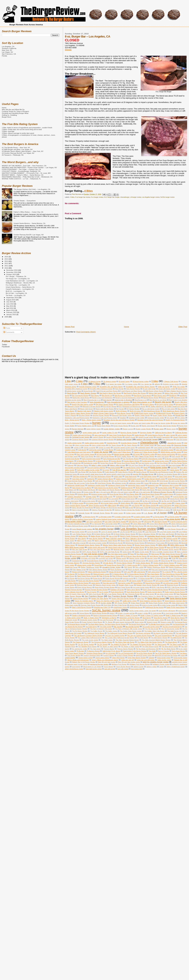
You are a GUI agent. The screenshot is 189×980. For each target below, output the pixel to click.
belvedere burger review (73, 400)
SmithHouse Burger (136, 607)
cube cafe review (182, 450)
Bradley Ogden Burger (142, 415)
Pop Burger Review (84, 579)
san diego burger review (165, 594)
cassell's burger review (146, 437)
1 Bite (68, 381)
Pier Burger (71, 574)
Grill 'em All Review (102, 481)
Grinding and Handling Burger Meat (15, 113)
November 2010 (12, 272)
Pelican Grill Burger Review (97, 572)
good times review (78, 479)
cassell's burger (130, 437)
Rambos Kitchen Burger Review (78, 583)
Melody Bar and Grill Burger (161, 541)
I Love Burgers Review (162, 497)
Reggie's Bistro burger (126, 585)
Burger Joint (135, 426)
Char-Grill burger (168, 440)
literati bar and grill (97, 526)
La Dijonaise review (105, 517)
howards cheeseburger (75, 497)
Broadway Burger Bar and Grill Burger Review (119, 420)
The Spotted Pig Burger (119, 644)
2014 (7, 259)
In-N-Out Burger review (81, 499)
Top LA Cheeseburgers (126, 653)
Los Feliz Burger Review (173, 529)
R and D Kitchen (175, 579)
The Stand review (176, 644)
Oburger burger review (137, 558)
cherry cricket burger (82, 445)
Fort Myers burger (119, 470)
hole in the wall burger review (123, 492)
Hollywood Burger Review (163, 492)
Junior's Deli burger (165, 506)
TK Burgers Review (93, 651)
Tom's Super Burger (178, 651)
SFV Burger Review (121, 603)
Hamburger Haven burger (116, 485)
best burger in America (123, 400)
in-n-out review (114, 499)
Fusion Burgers (110, 472)
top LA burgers (111, 653)
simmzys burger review (150, 605)
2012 (7, 263)
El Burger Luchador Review (174, 459)
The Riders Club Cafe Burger (125, 642)
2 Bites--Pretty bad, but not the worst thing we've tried (22, 129)
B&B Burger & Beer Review (154, 391)
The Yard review (95, 649)
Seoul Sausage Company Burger (151, 601)
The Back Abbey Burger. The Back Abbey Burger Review (107, 624)
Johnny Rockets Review (96, 506)
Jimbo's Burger (126, 503)
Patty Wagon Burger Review (98, 570)
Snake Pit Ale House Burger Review (77, 611)
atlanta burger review (74, 391)
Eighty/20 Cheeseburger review (152, 459)
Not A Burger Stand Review (159, 556)
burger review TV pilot (110, 433)
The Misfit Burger (176, 638)
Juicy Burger (135, 506)
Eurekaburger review (90, 463)
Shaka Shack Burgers (138, 603)
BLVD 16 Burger (121, 411)
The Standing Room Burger (87, 647)
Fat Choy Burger (162, 463)
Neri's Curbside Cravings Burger (163, 552)
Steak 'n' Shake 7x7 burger (129, 615)
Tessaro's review (166, 622)
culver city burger (101, 452)
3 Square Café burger (171, 381)
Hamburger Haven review (136, 485)
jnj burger (155, 503)
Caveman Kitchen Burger (80, 440)
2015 (7, 257)
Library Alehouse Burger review (77, 526)
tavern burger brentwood (124, 622)
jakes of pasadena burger (107, 501)
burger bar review (179, 423)
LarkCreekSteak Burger (132, 519)
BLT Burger (120, 409)
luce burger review (78, 532)
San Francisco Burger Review (121, 596)
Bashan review (166, 398)
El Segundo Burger (102, 461)
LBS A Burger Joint (135, 522)
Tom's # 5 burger (164, 651)
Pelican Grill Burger (78, 572)
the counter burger (132, 627)
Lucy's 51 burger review (109, 532)
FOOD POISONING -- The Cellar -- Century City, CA (21, 169)
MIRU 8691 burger (177, 545)
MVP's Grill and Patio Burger (110, 552)
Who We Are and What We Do (13, 109)
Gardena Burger (141, 472)
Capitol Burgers (139, 435)
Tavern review (139, 622)
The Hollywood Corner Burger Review (120, 633)
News (132, 554)
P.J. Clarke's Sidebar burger (149, 565)
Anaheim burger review (171, 384)
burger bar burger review (162, 423)
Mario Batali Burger (156, 539)
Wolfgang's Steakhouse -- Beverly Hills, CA (20, 283)
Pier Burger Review (84, 574)
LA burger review (136, 197)
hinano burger (76, 492)
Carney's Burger (98, 437)
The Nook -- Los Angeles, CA (16, 295)
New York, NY (7, 50)
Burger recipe (171, 429)
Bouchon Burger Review (101, 415)
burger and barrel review (142, 423)
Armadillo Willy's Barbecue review (101, 389)
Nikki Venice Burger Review (171, 554)
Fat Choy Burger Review (179, 463)
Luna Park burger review (168, 532)
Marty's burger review (84, 541)
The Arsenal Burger (181, 622)
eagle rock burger (163, 457)
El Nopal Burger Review (85, 461)
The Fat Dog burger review (170, 629)
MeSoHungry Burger (116, 543)
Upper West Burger (118, 658)
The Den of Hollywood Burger (172, 627)
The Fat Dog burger (152, 629)
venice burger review (180, 658)
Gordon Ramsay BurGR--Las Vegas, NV (29, 235)
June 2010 (10, 304)
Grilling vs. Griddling (9, 115)
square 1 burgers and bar (126, 613)
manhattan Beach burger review (159, 536)
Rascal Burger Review (153, 583)
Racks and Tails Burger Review (89, 581)
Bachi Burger (72, 393)
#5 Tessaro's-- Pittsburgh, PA (13, 155)
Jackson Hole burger (72, 501)
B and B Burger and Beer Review (107, 391)
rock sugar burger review (141, 587)
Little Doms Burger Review (155, 526)
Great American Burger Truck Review (80, 481)
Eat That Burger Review (131, 459)
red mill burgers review (171, 583)
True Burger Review (74, 656)
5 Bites (97, 384)
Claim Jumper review (164, 445)
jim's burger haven (92, 503)
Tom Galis (152, 651)
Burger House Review (121, 426)
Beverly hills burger (163, 402)
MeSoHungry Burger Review (135, 543)
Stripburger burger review (88, 620)
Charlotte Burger (112, 443)
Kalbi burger (129, 508)
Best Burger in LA (141, 400)
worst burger (76, 667)
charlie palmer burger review (94, 443)
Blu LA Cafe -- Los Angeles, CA (16, 293)
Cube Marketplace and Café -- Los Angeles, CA (22, 281)
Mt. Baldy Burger (138, 550)
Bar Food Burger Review (80, 396)
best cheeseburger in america (118, 402)
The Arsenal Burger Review (76, 624)
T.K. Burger (109, 622)
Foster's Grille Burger (136, 470)
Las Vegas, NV (7, 52)
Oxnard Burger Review (114, 565)
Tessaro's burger (152, 622)
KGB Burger (177, 510)
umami (183, 656)
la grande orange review (142, 517)
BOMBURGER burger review (143, 413)
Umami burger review (85, 658)
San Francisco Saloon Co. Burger (149, 596)
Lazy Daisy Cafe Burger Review (115, 522)
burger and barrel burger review (120, 423)
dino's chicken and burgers (166, 454)
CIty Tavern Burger (115, 445)
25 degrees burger (94, 381)
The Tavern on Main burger (109, 647)
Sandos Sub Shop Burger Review (123, 599)
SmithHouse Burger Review (154, 607)
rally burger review (135, 581)
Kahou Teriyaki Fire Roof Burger (83, 508)
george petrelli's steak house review (118, 474)
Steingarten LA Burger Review (129, 618)
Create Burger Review (123, 450)
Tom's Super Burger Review (74, 653)
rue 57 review (104, 592)
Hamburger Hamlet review (96, 485)
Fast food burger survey (146, 463)
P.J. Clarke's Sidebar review (170, 565)
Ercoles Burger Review (132, 461)
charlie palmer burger (74, 443)
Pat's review (139, 567)
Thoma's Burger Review (125, 649)
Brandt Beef (180, 415)
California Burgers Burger (163, 433)
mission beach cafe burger (96, 547)
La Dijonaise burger (89, 517)
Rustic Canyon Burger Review (175, 592)
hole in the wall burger (103, 492)
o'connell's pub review (88, 558)
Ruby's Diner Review (178, 590)
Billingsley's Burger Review (91, 407)
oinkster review (153, 561)
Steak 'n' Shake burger (173, 615)
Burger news (159, 429)
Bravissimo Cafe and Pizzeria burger (77, 418)
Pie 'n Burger (167, 572)
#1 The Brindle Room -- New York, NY (16, 147)
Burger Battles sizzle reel (86, 426)
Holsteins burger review (99, 494)
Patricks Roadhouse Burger (156, 567)
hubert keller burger (106, 497)
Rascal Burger (138, 583)
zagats (162, 667)
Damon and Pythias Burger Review (146, 452)
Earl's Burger (176, 457)
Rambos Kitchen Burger (179, 581)
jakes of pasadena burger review (129, 501)
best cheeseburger (97, 402)
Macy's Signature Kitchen (147, 534)
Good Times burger (166, 477)
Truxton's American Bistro (92, 656)
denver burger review (122, 454)
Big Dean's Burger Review (105, 404)
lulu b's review (137, 532)
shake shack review (71, 605)
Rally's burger (148, 581)
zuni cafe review (123, 669)
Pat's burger (128, 567)
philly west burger (139, 572)
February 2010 (12, 312)
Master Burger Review (141, 541)
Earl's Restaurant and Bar (112, 459)
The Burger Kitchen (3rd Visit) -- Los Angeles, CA (32, 189)
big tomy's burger (148, 404)
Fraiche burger (174, 470)
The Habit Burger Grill (175, 631)
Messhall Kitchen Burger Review (89, 545)
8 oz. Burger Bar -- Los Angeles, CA (18, 285)
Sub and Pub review (123, 620)
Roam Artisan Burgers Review (105, 587)
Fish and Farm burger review (156, 465)
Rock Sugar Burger (124, 587)
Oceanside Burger (78, 561)
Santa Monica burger (156, 598)
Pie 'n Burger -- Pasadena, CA (16, 276)
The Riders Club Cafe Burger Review (150, 642)
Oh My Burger (111, 561)
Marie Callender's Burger (114, 539)
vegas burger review (164, 658)
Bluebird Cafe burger (84, 411)
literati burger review (112, 526)
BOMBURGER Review (164, 413)
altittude (157, 384)
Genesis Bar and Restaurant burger (161, 472)
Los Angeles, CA (8, 46)
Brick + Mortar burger (72, 420)
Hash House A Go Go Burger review (106, 488)
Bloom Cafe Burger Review (105, 409)
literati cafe (125, 526)
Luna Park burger (151, 532)
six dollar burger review (168, 605)
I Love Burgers (146, 497)
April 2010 (10, 308)
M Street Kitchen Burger (102, 534)
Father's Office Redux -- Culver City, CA (28, 212)
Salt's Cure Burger (95, 594)
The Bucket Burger (179, 624)
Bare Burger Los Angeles (123, 396)
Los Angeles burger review (151, 197)
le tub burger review (111, 524)
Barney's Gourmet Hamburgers (102, 398)
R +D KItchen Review (160, 579)
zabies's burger (139, 667)
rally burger (122, 581)
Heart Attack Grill (71, 490)
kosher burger (118, 513)
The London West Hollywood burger (90, 638)
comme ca (77, 448)
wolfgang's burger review (161, 664)
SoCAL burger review (167, 197)
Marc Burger (82, 539)
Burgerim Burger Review (129, 433)
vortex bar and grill (128, 660)
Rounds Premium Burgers (73, 590)
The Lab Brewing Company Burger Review (88, 636)
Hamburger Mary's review (170, 485)
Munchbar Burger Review (170, 550)
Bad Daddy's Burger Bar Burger (110, 393)
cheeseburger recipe (174, 443)
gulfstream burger (120, 483)
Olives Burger (166, 561)
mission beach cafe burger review (119, 547)
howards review (91, 497)
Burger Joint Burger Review (167, 426)
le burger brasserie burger (179, 522)
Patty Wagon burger (79, 570)
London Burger (172, 526)
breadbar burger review (137, 418)
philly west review (154, 572)
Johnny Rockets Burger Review (75, 506)
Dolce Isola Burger (87, 457)
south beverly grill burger (167, 611)
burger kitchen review (112, 429)
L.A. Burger (149, 513)
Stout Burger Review (161, 618)
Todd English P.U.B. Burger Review (134, 651)
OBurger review (152, 558)
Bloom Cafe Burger (87, 409)
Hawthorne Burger (127, 488)
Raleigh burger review (109, 581)
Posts (7, 328)
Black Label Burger (71, 409)
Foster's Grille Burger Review (156, 470)
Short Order (107, 605)
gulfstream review (135, 483)
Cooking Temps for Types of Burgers (15, 111)
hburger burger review (165, 488)
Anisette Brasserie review (88, 387)
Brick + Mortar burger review (91, 420)
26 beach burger (124, 381)
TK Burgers (80, 651)
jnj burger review (166, 503)
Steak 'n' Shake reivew (91, 618)
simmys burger (134, 605)
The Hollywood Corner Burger (94, 633)
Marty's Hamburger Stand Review (106, 541)
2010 (7, 268)
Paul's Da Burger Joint (118, 570)
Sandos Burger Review (80, 599)
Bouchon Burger (84, 415)
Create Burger (109, 450)
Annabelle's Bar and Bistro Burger (111, 387)
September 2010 (12, 298)
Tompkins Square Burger (94, 653)
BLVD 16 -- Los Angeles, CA (15, 291)
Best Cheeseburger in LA (92, 400)
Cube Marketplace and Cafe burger (79, 452)
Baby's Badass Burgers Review (177, 391)
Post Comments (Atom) (86, 332)
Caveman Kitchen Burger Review (102, 440)
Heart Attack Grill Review (131, 490)
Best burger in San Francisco (77, 402)
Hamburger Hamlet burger (76, 485)
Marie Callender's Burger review (136, 539)
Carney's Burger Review (114, 437)
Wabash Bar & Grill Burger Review (84, 662)
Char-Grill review (182, 440)
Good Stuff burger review (148, 477)
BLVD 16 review (135, 411)
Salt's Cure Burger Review (113, 594)
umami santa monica (102, 658)
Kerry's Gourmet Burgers (81, 510)
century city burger (124, 439)
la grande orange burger (123, 517)
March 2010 (11, 310)
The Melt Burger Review (159, 638)
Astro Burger (119, 389)
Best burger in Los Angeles (178, 400)
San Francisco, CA (9, 54)
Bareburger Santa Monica (81, 398)
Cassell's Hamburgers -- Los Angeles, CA (20, 289)
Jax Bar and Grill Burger (150, 501)
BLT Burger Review (133, 409)
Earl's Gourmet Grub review (91, 459)
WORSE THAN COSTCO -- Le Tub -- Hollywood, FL (21, 179)
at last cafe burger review (167, 389)
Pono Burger (167, 576)
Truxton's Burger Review (125, 656)
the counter (118, 627)
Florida (145, 468)
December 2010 (12, 270)
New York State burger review (118, 554)
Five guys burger (175, 465)
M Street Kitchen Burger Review (125, 534)
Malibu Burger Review (98, 536)
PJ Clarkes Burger (118, 574)
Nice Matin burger (143, 554)
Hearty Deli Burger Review (166, 490)
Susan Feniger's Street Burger (92, 622)
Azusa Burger (88, 391)
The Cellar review (105, 627)
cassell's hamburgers (163, 437)
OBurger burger (121, 558)
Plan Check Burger (153, 574)
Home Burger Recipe (116, 494)
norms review (93, 556)
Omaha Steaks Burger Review (164, 563)
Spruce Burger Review (99, 613)
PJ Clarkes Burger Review (136, 574)
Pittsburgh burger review (101, 574)
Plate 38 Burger (104, 576)
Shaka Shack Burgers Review (158, 603)
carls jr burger (170, 435)
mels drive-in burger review (97, 543)
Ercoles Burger (116, 461)
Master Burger (125, 541)
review (162, 585)
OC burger (164, 558)
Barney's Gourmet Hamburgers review (128, 398)
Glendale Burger (147, 474)
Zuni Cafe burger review (94, 669)
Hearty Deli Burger (148, 490)
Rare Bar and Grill (109, 583)
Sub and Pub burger (107, 620)
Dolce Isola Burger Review (105, 457)
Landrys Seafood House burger (82, 519)
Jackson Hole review (88, 501)
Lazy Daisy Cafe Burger (94, 522)
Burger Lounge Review (143, 429)
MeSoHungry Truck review (156, 543)
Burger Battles (70, 426)
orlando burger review (84, 565)
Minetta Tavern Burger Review (145, 545)
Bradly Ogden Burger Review (163, 415)
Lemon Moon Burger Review (159, 524)
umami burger (70, 658)
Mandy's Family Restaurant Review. (132, 536)
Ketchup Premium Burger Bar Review (128, 510)
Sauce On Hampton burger (84, 601)
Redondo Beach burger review (105, 585)
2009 (7, 317)
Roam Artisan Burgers (85, 587)
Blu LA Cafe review (168, 409)
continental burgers (144, 448)
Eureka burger (147, 461)
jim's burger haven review (109, 503)
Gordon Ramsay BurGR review (155, 479)
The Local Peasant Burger (163, 636)
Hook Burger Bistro (132, 494)
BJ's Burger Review (110, 407)
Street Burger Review (178, 618)
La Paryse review (173, 517)
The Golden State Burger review (131, 631)
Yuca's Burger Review (123, 667)
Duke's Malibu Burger (124, 457)
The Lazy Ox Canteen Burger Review (139, 636)
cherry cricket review (99, 445)
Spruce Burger (84, 613)
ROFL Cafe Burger (158, 587)
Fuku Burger (82, 472)
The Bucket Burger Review (74, 627)
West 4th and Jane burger (107, 662)
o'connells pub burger (106, 558)
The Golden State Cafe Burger (154, 631)
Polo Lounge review (153, 576)
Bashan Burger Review (151, 398)
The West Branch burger (150, 647)
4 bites (72, 197)
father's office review (99, 465)
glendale (136, 474)
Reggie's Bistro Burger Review (147, 585)
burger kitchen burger (94, 429)
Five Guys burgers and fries (96, 468)
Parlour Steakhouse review (90, 567)
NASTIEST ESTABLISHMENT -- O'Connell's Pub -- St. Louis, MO (26, 173)
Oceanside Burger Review (95, 561)
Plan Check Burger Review (171, 574)
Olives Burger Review (180, 561)
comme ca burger (89, 448)
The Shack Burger (171, 642)
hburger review (180, 488)
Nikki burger (155, 554)
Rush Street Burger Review (136, 592)
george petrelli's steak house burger (92, 474)
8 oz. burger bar (109, 197)
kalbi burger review (142, 508)
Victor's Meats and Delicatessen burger (105, 660)
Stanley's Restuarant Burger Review (105, 615)
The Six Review (102, 644)
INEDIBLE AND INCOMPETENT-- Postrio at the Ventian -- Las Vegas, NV (29, 167)
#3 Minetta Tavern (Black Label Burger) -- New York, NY (23, 151)
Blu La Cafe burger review (151, 409)
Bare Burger (95, 396)
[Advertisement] (98, 303)
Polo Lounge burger (137, 576)
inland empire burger (128, 499)
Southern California (9, 48)
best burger (107, 400)
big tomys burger (182, 404)
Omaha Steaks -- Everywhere (25, 201)
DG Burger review (149, 454)
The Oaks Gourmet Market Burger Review (156, 640)
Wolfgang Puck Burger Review (139, 664)
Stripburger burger (71, 620)
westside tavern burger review (77, 664)
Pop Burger (71, 579)
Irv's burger (141, 499)
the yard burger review (80, 649)
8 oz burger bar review (83, 197)
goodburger (91, 479)
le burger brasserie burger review (78, 524)
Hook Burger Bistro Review (150, 494)
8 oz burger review (97, 197)
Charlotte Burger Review (129, 443)
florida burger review (159, 467)
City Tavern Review (130, 445)
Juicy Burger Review (149, 506)
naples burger (127, 552)
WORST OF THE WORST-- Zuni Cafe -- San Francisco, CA (24, 166)
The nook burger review (90, 640)
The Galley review (111, 631)
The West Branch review (170, 647)
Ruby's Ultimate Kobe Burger (74, 592)
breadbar (123, 418)
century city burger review (147, 439)
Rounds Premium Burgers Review (96, 590)
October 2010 (11, 274)
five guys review (114, 467)
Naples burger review (142, 552)
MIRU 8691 (163, 545)
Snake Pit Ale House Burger (176, 607)
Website (68, 50)
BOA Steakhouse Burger (152, 411)
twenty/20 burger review (144, 656)
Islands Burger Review (177, 499)
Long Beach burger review (82, 529)
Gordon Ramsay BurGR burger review (129, 479)
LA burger (162, 513)
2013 (7, 261)
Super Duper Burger (174, 620)
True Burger (183, 653)
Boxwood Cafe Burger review (122, 415)
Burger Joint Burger (148, 426)
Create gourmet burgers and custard (146, 450)
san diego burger (148, 594)
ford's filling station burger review (88, 470)
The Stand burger (161, 644)
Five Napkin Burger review (132, 468)
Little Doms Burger (137, 526)
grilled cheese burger (138, 481)
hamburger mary (153, 485)
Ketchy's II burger (149, 510)
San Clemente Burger (132, 594)
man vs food (113, 536)
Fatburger (70, 465)
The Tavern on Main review (130, 647)
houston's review (182, 494)
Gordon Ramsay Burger (105, 479)
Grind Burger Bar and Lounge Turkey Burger (80, 483)
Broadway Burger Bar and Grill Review (150, 420)
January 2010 (11, 315)
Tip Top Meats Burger (168, 649)
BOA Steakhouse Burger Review (174, 411)
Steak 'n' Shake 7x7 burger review (152, 615)
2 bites (79, 381)
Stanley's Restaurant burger (81, 615)
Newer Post (70, 327)
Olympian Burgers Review (91, 563)
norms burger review (79, 556)
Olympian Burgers (73, 563)
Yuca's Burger (108, 667)
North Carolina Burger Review (111, 556)
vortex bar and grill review (146, 660)
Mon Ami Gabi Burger (80, 550)
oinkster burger (141, 561)
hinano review (88, 492)
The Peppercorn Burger (81, 642)
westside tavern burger (180, 662)
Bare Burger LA (107, 396)
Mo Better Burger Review (156, 547)
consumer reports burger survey (124, 448)
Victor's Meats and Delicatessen (78, 660)
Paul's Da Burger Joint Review (138, 570)
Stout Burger (147, 618)
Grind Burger (152, 481)
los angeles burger (104, 529)
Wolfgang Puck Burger (119, 664)
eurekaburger (76, 463)
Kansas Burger (156, 508)
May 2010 (10, 306)
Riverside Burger (172, 585)
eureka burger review (162, 461)
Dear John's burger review (85, 454)
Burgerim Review (146, 433)
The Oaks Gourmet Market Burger (127, 640)
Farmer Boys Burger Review (126, 463)
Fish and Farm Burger (136, 465)
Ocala (174, 558)
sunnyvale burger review (156, 620)
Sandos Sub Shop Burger (100, 599)
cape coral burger (100, 435)
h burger (146, 483)
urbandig (151, 658)
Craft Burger (82, 450)
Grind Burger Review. (104, 483)
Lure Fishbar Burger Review (82, 534)
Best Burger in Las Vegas (158, 400)
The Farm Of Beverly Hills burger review (129, 629)
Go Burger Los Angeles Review (167, 474)
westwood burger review (99, 664)
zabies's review (151, 667)
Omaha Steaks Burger (143, 563)
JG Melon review (77, 503)
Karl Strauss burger (170, 508)
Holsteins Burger (83, 494)
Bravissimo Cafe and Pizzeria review (105, 418)
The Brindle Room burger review (159, 624)
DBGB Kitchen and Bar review (171, 452)
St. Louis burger (156, 613)
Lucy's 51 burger (93, 532)
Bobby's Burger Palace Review (104, 413)
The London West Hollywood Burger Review (119, 638)
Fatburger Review (82, 465)
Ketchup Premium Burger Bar (102, 510)
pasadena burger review (111, 567)
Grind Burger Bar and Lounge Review (172, 481)
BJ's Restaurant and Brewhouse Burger (132, 407)
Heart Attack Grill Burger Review (109, 490)
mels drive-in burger (79, 543)
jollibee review (124, 506)
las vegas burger (173, 519)
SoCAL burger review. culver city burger (143, 611)
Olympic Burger (108, 563)
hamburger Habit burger (160, 483)
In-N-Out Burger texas (99, 499)
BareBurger (173, 396)
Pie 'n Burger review (181, 572)
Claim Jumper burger (147, 445)
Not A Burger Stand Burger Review (135, 556)
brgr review (181, 418)
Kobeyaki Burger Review (102, 513)
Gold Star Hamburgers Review (101, 477)
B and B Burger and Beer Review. (131, 391)
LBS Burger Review (161, 522)
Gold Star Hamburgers (80, 477)
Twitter (4, 345)
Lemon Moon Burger (140, 524)
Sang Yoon (141, 599)
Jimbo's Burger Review (141, 503)
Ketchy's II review (164, 510)
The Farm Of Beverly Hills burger (101, 629)
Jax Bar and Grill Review (170, 501)
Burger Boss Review (104, 426)
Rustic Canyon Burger (155, 592)
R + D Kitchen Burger (143, 579)
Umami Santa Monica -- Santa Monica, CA (29, 223)
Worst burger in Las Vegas (92, 667)
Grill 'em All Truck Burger (119, 481)
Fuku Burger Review (95, 472)
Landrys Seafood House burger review (109, 519)
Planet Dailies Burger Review (87, 576)
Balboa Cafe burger (155, 393)
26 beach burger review (141, 381)
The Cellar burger (91, 627)
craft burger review (95, 450)
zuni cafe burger (110, 669)
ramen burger (96, 583)
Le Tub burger (97, 524)
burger (117, 197)
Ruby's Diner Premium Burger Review (156, 590)
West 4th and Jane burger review (129, 662)
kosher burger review (134, 513)
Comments (9, 332)
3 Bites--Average (8, 131)
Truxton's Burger (108, 656)
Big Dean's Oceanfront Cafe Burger (128, 404)
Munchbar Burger (153, 550)
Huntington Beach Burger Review (127, 497)
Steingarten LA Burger (109, 618)
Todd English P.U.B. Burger (111, 651)
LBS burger (148, 522)
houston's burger (168, 494)
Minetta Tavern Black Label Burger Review (117, 545)
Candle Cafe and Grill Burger (82, 435)
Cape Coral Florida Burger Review (120, 435)
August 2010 (11, 300)
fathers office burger (117, 465)
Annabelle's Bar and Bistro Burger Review (140, 387)
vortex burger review (164, 660)
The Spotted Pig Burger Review (141, 644)
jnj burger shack (180, 503)
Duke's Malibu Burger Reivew (144, 457)
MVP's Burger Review (89, 552)
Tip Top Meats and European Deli (147, 649)
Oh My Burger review (126, 561)
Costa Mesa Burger (178, 448)
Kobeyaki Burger (84, 513)
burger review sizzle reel (91, 433)
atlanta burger (183, 389)
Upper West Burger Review (137, 658)
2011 (7, 266)
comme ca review (104, 448)
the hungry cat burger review (163, 633)
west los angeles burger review (156, 662)
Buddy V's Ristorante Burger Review (77, 423)
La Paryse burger (159, 517)
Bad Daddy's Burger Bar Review (135, 393)
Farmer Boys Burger (107, 463)
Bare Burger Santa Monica (143, 396)
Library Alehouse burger (179, 524)
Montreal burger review (121, 550)
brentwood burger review (156, 418)
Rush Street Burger (117, 592)
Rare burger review (124, 583)
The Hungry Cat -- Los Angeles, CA (18, 279)
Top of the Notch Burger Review (166, 653)
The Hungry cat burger (143, 633)
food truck (174, 468)
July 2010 (10, 302)
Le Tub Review (125, 524)
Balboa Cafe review (171, 393)
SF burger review (105, 603)
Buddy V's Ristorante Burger (175, 420)
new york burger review (93, 554)
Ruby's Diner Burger (133, 590)
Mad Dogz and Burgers (166, 534)
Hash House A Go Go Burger (82, 488)
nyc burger (175, 556)
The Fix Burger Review (80, 631)
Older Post (183, 327)
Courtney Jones (70, 450)
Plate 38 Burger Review (120, 576)
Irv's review (151, 499)
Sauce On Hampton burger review (108, 601)
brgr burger (171, 418)
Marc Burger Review (96, 539)
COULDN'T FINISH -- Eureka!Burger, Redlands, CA (21, 171)
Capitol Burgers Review (155, 435)
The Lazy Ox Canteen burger (115, 636)
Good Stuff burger (131, 477)
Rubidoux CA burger (117, 590)
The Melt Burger (143, 638)
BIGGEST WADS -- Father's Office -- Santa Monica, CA (23, 175)
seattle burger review (130, 601)
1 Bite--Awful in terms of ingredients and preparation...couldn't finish (27, 128)
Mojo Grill (170, 547)
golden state (118, 477)
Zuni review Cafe (137, 669)
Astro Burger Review (133, 389)
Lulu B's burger (125, 532)
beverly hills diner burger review (83, 404)
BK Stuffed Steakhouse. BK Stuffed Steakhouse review (167, 407)
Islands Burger (163, 499)
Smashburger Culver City (102, 607)
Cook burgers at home (161, 448)
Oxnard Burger (99, 565)
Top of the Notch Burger (144, 653)
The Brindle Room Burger (137, 624)
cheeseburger (125, 197)
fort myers (106, 470)
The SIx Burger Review (86, 644)
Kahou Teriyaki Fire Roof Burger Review (109, 508)
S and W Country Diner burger (75, 594)
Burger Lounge (128, 429)
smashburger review (120, 607)
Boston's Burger (179, 413)
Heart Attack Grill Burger (87, 490)
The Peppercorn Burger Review (102, 642)
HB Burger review (141, 488)
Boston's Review (70, 415)
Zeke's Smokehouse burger (176, 667)
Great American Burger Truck (177, 479)
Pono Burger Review (180, 576)
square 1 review (143, 613)
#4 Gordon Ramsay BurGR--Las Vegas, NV (18, 153)
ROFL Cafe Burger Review (176, 587)
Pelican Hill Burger (115, 572)
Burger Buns (7, 117)
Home (127, 327)
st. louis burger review (171, 613)
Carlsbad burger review (81, 437)
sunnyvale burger (139, 620)
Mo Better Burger (139, 547)
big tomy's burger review (165, 404)
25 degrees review (110, 381)
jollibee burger (112, 506)
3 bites (155, 381)
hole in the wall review (143, 492)
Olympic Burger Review (124, 563)
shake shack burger (178, 603)
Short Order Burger (120, 605)
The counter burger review (151, 627)
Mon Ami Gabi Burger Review (100, 550)
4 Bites (88, 191)
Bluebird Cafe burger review (104, 411)
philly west (127, 572)
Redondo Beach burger (85, 585)
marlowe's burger (172, 539)
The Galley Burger (96, 631)
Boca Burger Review (124, 413)
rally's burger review (162, 581)
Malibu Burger (83, 536)
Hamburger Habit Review (179, 483)
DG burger (136, 454)
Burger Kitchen (78, 429)
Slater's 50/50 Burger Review (82, 607)
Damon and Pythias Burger (122, 452)
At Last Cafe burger (149, 389)
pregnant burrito (128, 579)
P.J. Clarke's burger (131, 565)
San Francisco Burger (94, 596)
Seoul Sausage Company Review (84, 603)
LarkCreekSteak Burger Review (153, 519)
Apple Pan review (179, 387)
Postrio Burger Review (112, 579)
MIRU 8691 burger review (74, 547)
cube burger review (167, 450)
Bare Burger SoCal (160, 396)
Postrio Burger (98, 579)
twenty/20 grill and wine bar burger (166, 656)
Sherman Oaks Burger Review (91, 605)
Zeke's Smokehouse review (74, 669)
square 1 (112, 613)
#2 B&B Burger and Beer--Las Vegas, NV (17, 149)
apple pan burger (164, 387)
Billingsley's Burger (73, 407)
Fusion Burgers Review (125, 472)
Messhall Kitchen (173, 543)
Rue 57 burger (92, 592)
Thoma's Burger (109, 649)
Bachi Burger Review (88, 393)
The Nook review (107, 640)
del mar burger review (104, 454)
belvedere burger (179, 398)
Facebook (6, 347)
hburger (152, 488)
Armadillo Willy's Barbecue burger (76, 389)
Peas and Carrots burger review (162, 570)
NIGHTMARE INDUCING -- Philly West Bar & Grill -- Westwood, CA (27, 177)
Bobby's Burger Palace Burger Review (78, 413)
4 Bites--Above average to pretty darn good (18, 133)
